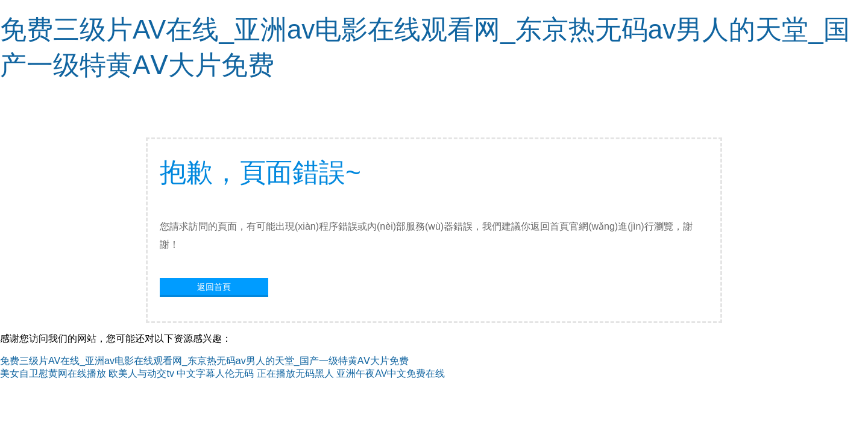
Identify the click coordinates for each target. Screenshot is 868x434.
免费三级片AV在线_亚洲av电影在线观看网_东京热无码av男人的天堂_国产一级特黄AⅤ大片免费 (204, 361)
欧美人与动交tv (141, 373)
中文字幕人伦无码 (215, 373)
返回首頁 (214, 287)
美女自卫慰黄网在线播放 (53, 373)
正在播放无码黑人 (295, 373)
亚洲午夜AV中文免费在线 (391, 373)
